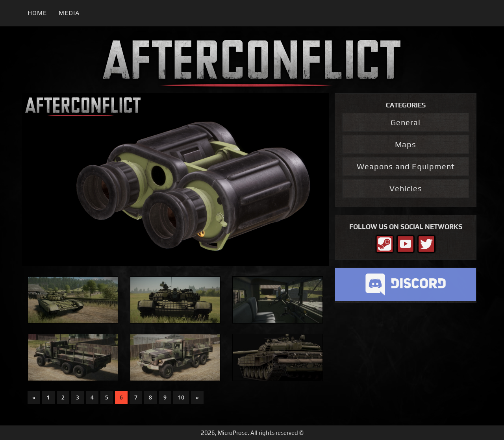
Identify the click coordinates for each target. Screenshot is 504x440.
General (406, 122)
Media (69, 13)
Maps (406, 144)
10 (181, 397)
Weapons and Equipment (406, 166)
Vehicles (406, 188)
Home (37, 13)
